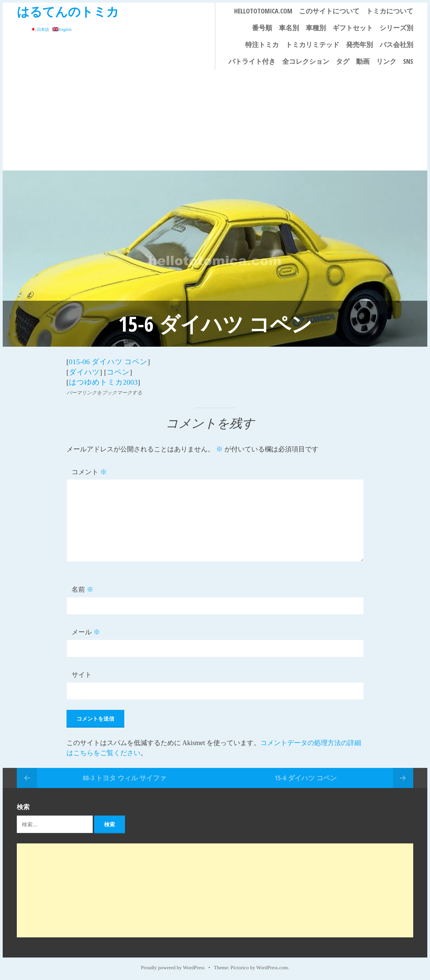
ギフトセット (353, 28)
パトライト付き (252, 61)
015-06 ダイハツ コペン (108, 362)
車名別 (289, 28)
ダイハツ (84, 372)
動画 (363, 61)
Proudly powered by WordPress (173, 967)
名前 (82, 589)
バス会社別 (396, 44)
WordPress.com (272, 967)
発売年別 (359, 44)
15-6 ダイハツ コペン (306, 777)
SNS (408, 61)
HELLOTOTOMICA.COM (263, 11)
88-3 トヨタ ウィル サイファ (124, 777)
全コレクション (306, 61)
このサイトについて (329, 11)
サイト (82, 674)
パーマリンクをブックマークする (104, 392)
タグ (343, 61)
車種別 (316, 28)
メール (86, 632)
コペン (118, 372)
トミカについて (390, 11)
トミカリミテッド (312, 44)
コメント (89, 471)
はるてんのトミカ (68, 11)
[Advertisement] (215, 120)
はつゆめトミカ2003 (103, 382)
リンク (386, 61)
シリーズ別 (396, 28)
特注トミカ (262, 44)
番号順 (262, 28)
